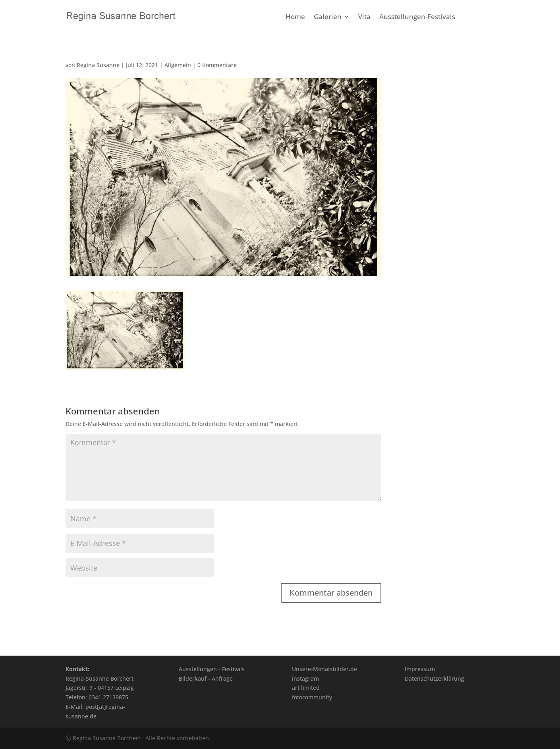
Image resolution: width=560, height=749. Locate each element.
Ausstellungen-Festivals (417, 17)
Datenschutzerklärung (434, 678)
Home (295, 17)
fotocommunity (312, 697)
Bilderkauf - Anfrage (206, 678)
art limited (306, 688)
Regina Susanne (98, 65)
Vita (364, 17)
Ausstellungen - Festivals (212, 669)
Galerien (328, 17)
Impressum (420, 669)
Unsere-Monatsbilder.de (324, 669)
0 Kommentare (217, 65)
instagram (305, 678)
